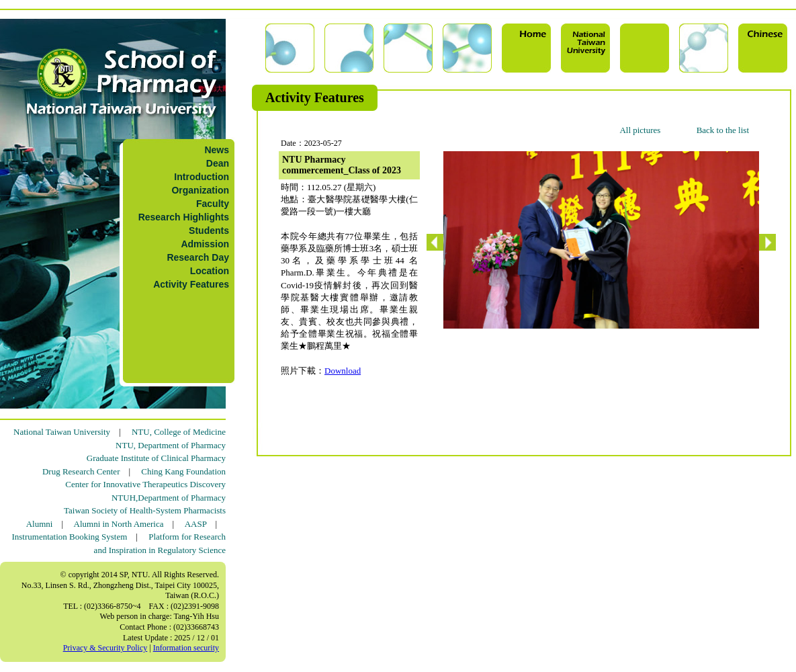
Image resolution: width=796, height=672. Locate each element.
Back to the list (723, 130)
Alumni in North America (119, 524)
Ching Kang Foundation (183, 471)
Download (343, 371)
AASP (196, 524)
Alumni (40, 524)
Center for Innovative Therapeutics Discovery (145, 484)
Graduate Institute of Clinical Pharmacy (156, 458)
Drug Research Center (81, 471)
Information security (186, 648)
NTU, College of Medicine (179, 432)
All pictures (640, 130)
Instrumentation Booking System (69, 537)
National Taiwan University (62, 432)
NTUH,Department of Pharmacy (169, 498)
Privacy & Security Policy (105, 648)
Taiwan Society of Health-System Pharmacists (145, 510)
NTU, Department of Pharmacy (171, 445)
